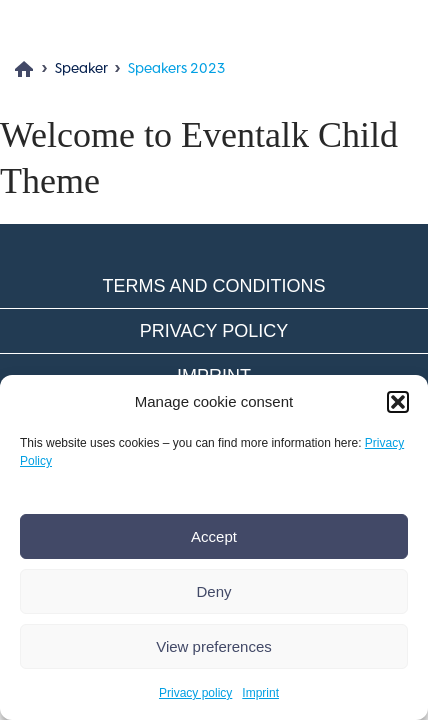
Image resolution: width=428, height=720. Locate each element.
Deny (213, 591)
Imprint (260, 693)
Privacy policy (195, 693)
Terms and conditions (213, 286)
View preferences (214, 646)
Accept (214, 536)
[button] (398, 402)
